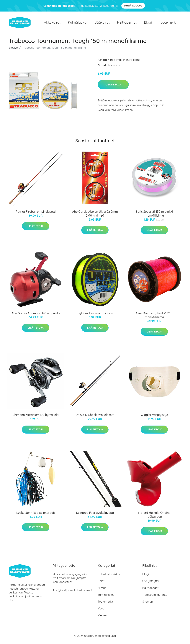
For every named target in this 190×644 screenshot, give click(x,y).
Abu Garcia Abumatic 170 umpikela (36, 315)
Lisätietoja (113, 86)
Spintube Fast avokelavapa (95, 515)
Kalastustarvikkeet (110, 576)
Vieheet (103, 617)
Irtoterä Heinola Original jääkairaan (154, 516)
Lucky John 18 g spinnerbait (36, 515)
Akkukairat (52, 23)
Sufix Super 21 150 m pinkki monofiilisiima (154, 215)
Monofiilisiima (132, 62)
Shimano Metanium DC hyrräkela (36, 417)
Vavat (102, 610)
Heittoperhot (127, 23)
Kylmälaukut (78, 23)
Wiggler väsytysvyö (154, 417)
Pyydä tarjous (133, 6)
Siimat (118, 62)
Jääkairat (102, 23)
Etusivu (13, 50)
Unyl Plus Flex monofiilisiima (95, 315)
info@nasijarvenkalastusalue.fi (73, 592)
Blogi (148, 23)
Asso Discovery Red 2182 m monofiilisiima (154, 317)
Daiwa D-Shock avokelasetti (95, 417)
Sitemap (148, 603)
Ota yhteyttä (150, 583)
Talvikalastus (106, 597)
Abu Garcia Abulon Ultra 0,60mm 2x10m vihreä (95, 215)
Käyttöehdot (150, 590)
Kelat (101, 583)
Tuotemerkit (168, 23)
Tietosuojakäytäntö (155, 597)
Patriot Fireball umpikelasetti (36, 213)
